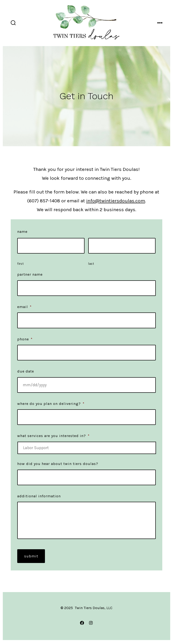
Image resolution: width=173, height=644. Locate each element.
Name (22, 232)
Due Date (26, 371)
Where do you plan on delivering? (51, 404)
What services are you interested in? (53, 436)
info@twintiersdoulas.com (116, 201)
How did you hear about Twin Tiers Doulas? (58, 464)
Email (24, 307)
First (20, 264)
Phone (25, 339)
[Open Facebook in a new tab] (82, 623)
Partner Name (30, 274)
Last (91, 264)
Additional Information (39, 496)
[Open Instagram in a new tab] (91, 623)
